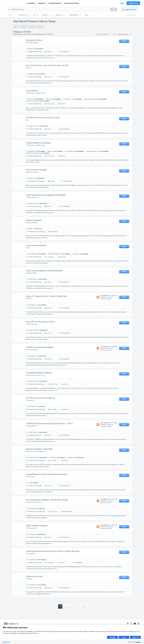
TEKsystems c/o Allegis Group (36, 93)
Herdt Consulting (32, 324)
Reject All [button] (135, 637)
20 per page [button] (105, 34)
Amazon (29, 68)
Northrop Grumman (32, 350)
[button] (24, 15)
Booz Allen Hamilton (32, 43)
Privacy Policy (6, 642)
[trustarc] (138, 642)
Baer (28, 120)
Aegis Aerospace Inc (32, 172)
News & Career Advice (72, 3)
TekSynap (29, 579)
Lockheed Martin (31, 197)
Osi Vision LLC (31, 400)
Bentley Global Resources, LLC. (36, 375)
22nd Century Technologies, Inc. (36, 451)
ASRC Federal (30, 477)
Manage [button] (112, 637)
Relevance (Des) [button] (124, 34)
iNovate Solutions (32, 223)
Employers (42, 3)
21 (84, 606)
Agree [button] (124, 637)
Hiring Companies (55, 3)
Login (122, 3)
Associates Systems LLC (34, 502)
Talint (28, 248)
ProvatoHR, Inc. (31, 554)
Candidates (31, 3)
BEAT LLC (29, 299)
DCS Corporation (31, 528)
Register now (133, 3)
